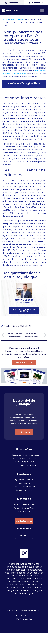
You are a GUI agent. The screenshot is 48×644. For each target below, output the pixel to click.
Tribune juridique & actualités (24, 504)
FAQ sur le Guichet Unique (24, 508)
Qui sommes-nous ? (24, 480)
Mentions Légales (24, 619)
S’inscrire (26, 432)
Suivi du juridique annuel (24, 462)
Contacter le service (24, 490)
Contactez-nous (24, 521)
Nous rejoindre (24, 483)
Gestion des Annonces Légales (24, 458)
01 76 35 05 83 (24, 528)
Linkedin (23, 536)
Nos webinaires (24, 511)
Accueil (6, 19)
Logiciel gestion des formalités (24, 465)
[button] (24, 84)
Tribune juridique (17, 19)
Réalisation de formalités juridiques (24, 455)
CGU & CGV (21, 615)
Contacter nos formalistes (24, 487)
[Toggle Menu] (42, 10)
